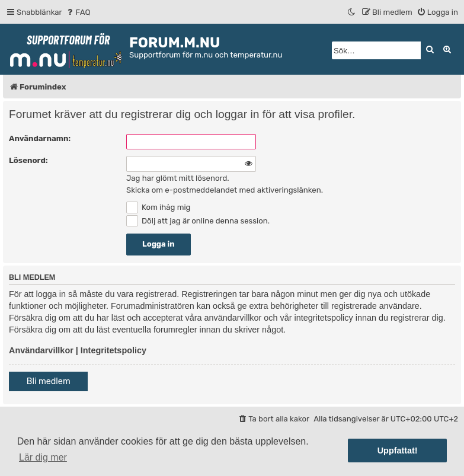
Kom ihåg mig (158, 207)
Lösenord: (28, 160)
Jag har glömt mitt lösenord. (178, 178)
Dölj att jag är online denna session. (198, 221)
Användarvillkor (41, 350)
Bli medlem (49, 381)
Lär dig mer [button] (43, 457)
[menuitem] (78, 12)
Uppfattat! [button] (398, 451)
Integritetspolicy (113, 350)
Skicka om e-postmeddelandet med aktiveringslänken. (225, 190)
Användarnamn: (40, 138)
